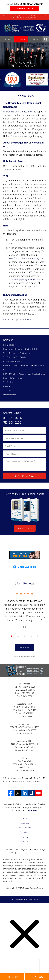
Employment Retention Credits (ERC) (20, 349)
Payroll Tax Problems (13, 361)
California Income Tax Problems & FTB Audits (23, 365)
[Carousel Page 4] (31, 636)
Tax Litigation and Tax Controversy (19, 353)
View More (24, 647)
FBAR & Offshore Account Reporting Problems (24, 374)
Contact (21, 39)
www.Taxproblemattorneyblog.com (26, 258)
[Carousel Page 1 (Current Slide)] (11, 636)
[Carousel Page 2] (18, 636)
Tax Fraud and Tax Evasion (15, 357)
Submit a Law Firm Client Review (25, 656)
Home (7, 39)
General (7, 386)
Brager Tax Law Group (33, 888)
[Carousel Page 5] (38, 636)
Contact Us (24, 842)
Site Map (25, 837)
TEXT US (37, 977)
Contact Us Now (12, 413)
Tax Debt (7, 390)
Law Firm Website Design (25, 899)
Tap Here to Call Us (24, 9)
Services (8, 340)
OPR (5, 370)
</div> (20, 969)
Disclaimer (24, 832)
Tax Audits (8, 382)
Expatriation (9, 345)
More (36, 39)
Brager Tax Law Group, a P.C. (18, 112)
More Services (10, 395)
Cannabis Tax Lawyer (13, 378)
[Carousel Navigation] (24, 636)
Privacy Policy (24, 827)
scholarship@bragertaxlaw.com (24, 279)
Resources (25, 823)
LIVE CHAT (12, 977)
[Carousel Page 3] (25, 636)
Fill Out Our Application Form (18, 319)
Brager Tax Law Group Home (24, 28)
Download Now (25, 528)
